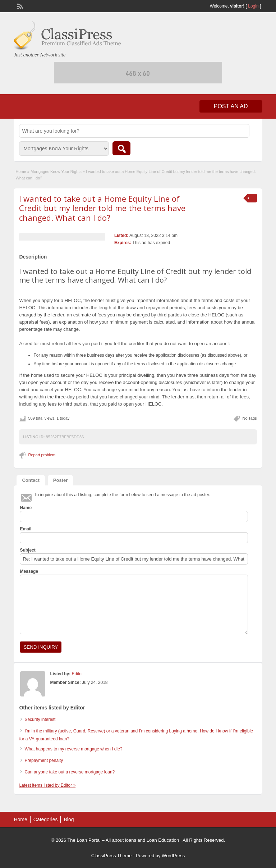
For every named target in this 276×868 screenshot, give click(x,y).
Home (21, 172)
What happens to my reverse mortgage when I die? (73, 749)
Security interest (40, 719)
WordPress (173, 856)
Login (253, 6)
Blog (69, 819)
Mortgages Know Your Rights (56, 172)
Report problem (42, 455)
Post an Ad (231, 106)
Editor (77, 674)
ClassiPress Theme (111, 856)
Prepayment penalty (44, 760)
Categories (46, 819)
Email (26, 529)
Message (29, 571)
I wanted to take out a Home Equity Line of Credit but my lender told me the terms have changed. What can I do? (102, 208)
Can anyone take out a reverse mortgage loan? (70, 772)
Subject (27, 550)
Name (26, 508)
